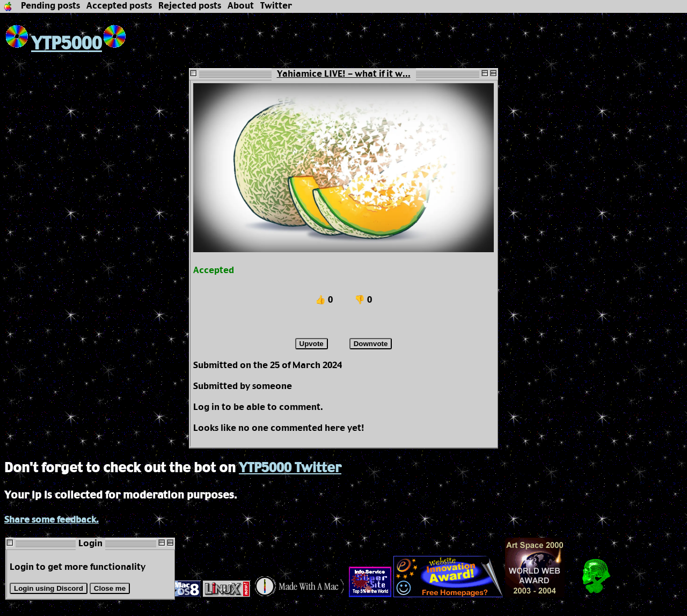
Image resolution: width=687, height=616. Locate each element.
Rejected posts (190, 6)
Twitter (276, 6)
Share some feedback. (52, 520)
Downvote (371, 344)
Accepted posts (119, 6)
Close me (110, 588)
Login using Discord (49, 588)
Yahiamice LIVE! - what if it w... (344, 74)
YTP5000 (53, 44)
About (241, 6)
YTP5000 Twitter (290, 468)
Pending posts (50, 6)
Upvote (312, 344)
